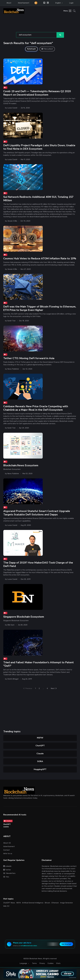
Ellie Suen (11, 623)
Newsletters (9, 871)
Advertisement (24, 3)
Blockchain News (36, 957)
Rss (6, 875)
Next (54, 686)
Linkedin (7, 864)
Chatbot (8, 819)
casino (6, 825)
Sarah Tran (11, 320)
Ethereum (55, 901)
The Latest (47, 49)
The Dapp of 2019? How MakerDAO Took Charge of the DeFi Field (38, 563)
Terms (34, 962)
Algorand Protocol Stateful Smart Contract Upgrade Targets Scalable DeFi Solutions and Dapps (37, 511)
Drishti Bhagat (13, 677)
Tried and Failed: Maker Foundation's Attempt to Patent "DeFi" (39, 662)
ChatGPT (40, 744)
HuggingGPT (40, 767)
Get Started (66, 942)
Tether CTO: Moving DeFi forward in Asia (29, 357)
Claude (40, 752)
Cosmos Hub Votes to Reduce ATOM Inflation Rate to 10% (40, 258)
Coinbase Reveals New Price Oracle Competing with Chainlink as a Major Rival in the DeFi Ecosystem (36, 407)
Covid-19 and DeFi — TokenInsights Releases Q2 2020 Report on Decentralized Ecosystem (37, 93)
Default (31, 49)
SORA (40, 759)
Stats (58, 962)
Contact (7, 848)
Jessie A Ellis (12, 220)
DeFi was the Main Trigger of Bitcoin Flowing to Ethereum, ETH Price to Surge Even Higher (40, 308)
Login (71, 3)
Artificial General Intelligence (33, 901)
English (58, 3)
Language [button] (24, 962)
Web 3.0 (6, 904)
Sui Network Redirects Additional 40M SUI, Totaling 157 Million (38, 198)
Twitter (7, 868)
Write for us (8, 852)
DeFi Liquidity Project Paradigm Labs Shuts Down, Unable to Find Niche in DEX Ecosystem (40, 147)
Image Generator (66, 901)
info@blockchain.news (29, 944)
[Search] (36, 35)
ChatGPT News (9, 901)
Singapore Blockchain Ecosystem (24, 615)
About (9, 3)
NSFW (40, 736)
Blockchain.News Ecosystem (21, 464)
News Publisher (13, 368)
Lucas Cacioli (12, 108)
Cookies (51, 962)
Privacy (42, 962)
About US (7, 841)
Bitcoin (47, 901)
